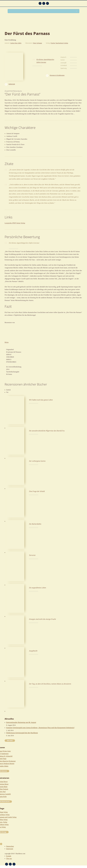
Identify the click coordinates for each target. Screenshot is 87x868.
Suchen (77, 11)
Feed (40, 3)
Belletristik (12, 84)
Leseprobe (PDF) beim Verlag (15, 223)
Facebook (44, 3)
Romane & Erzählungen (57, 75)
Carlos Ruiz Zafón (16, 43)
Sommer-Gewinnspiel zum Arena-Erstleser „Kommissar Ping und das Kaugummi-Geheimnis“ (40, 728)
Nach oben (1, 844)
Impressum (10, 849)
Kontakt (9, 856)
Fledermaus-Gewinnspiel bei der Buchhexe (22, 733)
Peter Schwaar (37, 43)
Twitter (48, 3)
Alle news (10, 741)
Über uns (9, 859)
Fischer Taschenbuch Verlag (59, 43)
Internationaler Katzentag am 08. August (21, 722)
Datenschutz (10, 846)
